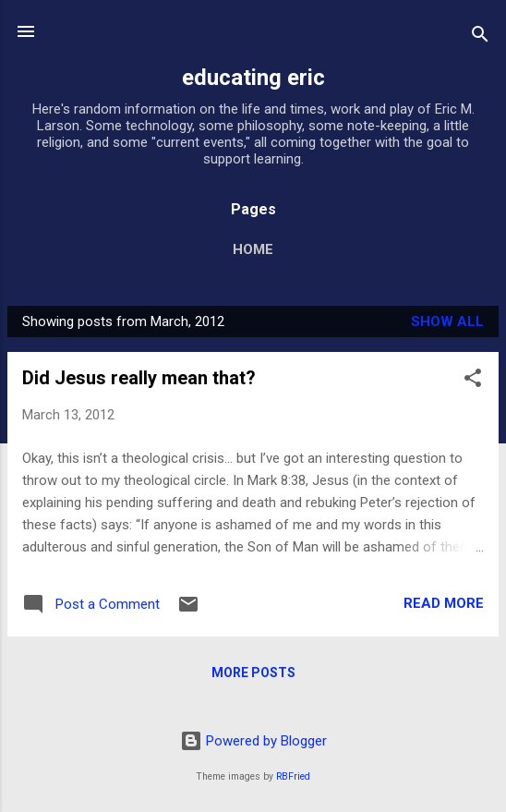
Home (253, 249)
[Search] (480, 37)
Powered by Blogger (253, 741)
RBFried (293, 776)
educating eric (253, 78)
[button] (473, 381)
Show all (447, 321)
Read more (444, 603)
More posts (253, 673)
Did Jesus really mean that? (139, 378)
